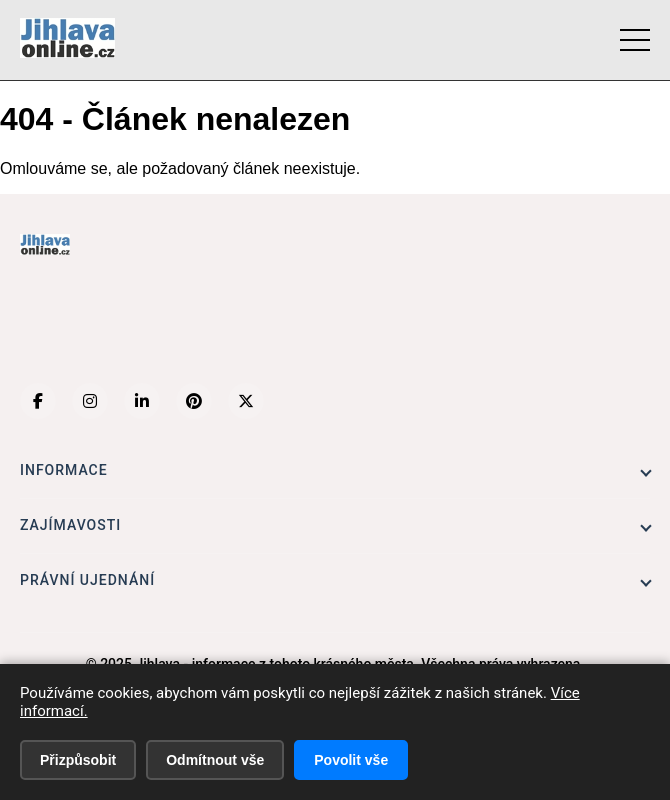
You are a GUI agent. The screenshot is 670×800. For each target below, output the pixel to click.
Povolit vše (351, 760)
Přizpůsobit (78, 760)
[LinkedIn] (142, 401)
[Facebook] (38, 401)
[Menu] (635, 40)
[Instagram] (90, 401)
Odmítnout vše (215, 760)
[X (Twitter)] (246, 401)
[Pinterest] (194, 401)
